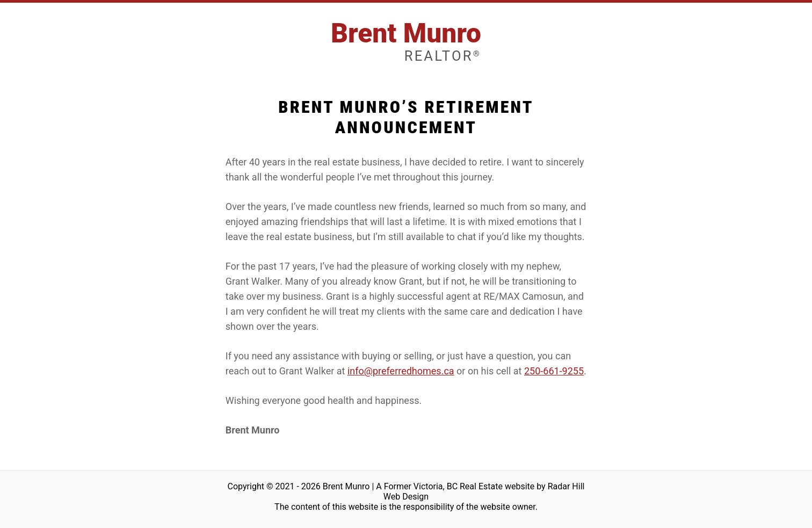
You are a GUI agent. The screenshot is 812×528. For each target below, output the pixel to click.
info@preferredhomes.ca (401, 371)
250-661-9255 (554, 371)
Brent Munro (406, 41)
